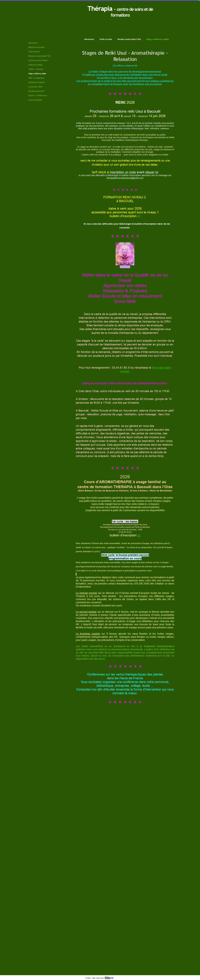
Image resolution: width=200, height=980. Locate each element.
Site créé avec (104, 978)
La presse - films (35, 87)
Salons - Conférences (38, 95)
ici (139, 216)
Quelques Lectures (36, 82)
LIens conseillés (35, 100)
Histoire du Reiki (35, 65)
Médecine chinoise (36, 47)
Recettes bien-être (36, 91)
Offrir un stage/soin (36, 78)
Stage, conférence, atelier (158, 39)
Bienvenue (89, 39)
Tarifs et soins (106, 39)
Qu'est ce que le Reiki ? (38, 60)
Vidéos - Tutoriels (36, 69)
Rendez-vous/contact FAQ (129, 39)
